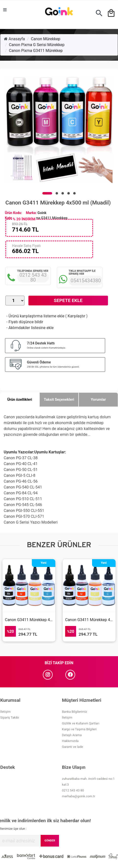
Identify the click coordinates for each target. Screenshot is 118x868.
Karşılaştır (76, 316)
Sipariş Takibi (10, 717)
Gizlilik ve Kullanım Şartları (81, 723)
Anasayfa (14, 39)
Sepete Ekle (68, 300)
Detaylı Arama (72, 735)
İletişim (5, 712)
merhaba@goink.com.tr (79, 796)
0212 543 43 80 (73, 790)
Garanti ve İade (72, 747)
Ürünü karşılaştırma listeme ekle (35, 316)
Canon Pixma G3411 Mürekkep (36, 51)
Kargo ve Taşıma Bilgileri (79, 729)
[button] (47, 193)
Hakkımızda (70, 741)
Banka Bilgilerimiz (75, 712)
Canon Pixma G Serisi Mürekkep (37, 45)
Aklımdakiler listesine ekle (29, 328)
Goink (42, 213)
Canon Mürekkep (46, 39)
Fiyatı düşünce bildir (24, 322)
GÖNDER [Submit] (50, 841)
